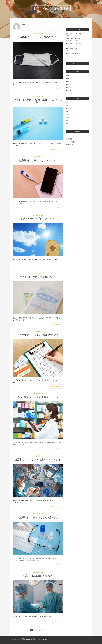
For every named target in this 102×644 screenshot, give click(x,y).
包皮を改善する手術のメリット (38, 218)
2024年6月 (69, 82)
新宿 (67, 121)
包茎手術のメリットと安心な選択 (38, 37)
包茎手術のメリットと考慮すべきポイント (38, 459)
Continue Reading (57, 89)
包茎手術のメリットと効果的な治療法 (38, 335)
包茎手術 (38, 34)
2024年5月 (69, 85)
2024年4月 (69, 88)
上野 (34, 34)
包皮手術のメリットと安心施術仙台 (38, 517)
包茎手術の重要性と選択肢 (38, 575)
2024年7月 (69, 79)
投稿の (69, 139)
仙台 (34, 514)
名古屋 (68, 118)
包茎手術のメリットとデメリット (38, 160)
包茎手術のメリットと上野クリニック (38, 397)
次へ (43, 630)
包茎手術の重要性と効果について (38, 276)
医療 (42, 34)
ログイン (68, 136)
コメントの (70, 142)
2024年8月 (69, 76)
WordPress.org (70, 145)
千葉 (67, 115)
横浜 (67, 123)
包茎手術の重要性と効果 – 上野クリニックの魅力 (38, 101)
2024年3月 (69, 91)
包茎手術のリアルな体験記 (28, 639)
